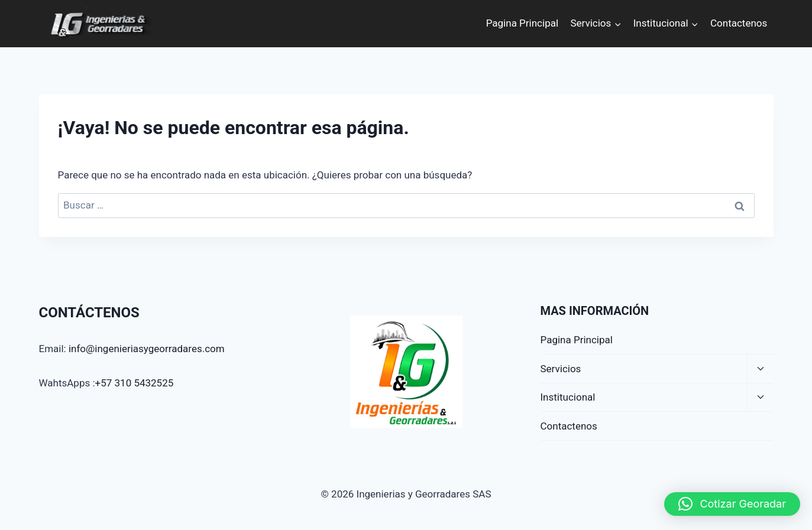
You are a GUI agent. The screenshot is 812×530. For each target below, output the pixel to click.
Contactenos (739, 23)
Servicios (561, 369)
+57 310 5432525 (135, 383)
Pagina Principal (522, 23)
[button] (732, 504)
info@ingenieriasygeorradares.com (147, 349)
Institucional (568, 397)
